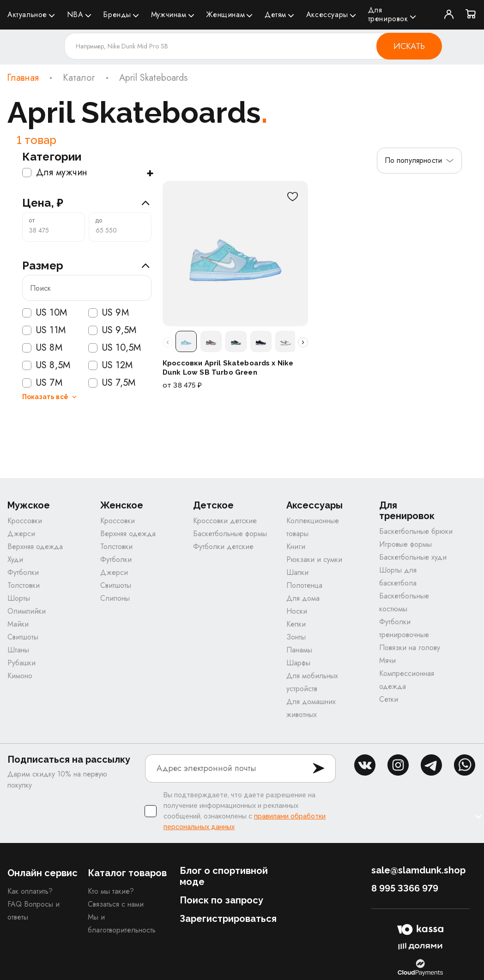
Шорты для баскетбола (398, 577)
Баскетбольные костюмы (404, 603)
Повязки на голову (410, 648)
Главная (23, 78)
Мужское (29, 506)
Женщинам (225, 15)
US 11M (44, 330)
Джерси (21, 535)
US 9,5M (112, 330)
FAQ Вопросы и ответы (33, 911)
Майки (18, 625)
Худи (15, 560)
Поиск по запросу (221, 901)
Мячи (387, 661)
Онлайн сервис (42, 874)
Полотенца (304, 586)
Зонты (296, 638)
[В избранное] (292, 197)
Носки (297, 612)
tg (431, 766)
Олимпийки (27, 612)
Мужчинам (169, 15)
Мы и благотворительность (122, 924)
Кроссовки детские (225, 522)
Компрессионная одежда (407, 681)
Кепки (296, 625)
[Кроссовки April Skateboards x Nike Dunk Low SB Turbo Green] (235, 254)
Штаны (18, 651)
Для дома (303, 599)
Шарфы (298, 664)
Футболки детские (223, 547)
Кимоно (20, 677)
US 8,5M (46, 365)
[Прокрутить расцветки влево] (168, 342)
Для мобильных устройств (312, 683)
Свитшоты (23, 638)
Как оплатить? (30, 892)
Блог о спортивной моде (224, 877)
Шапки (297, 573)
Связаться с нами (116, 905)
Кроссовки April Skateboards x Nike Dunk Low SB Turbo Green (228, 368)
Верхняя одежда (35, 547)
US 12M (110, 365)
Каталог (79, 78)
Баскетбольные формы (230, 535)
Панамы (299, 651)
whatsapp (465, 766)
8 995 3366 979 (405, 889)
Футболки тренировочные (404, 629)
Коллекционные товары (313, 528)
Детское (213, 506)
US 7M (42, 383)
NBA (75, 15)
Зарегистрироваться (228, 920)
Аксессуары (327, 15)
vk (365, 766)
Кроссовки (25, 522)
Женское (122, 506)
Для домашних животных (311, 709)
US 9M (109, 313)
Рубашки (21, 664)
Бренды (117, 15)
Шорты (19, 599)
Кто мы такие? (111, 892)
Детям (275, 15)
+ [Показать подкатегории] (150, 173)
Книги (296, 547)
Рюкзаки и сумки (314, 560)
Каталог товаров (127, 874)
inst (398, 766)
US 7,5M (112, 383)
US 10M (45, 313)
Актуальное (27, 15)
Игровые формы (405, 545)
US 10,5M (115, 348)
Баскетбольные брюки (416, 532)
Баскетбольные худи (413, 558)
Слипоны (115, 599)
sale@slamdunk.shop (418, 871)
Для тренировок (388, 14)
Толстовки (24, 586)
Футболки (23, 573)
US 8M (42, 348)
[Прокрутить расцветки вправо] (303, 342)
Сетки (389, 700)
